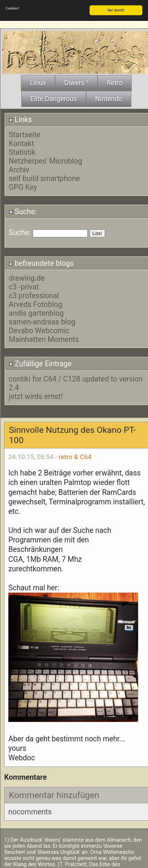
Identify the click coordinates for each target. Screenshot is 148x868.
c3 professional (34, 294)
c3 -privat (24, 285)
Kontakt (21, 142)
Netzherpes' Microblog (45, 160)
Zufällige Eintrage (40, 362)
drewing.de (27, 277)
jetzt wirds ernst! (36, 395)
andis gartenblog (36, 312)
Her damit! (116, 9)
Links (20, 118)
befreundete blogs (41, 262)
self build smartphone (44, 177)
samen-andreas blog (42, 320)
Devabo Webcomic (39, 329)
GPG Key (23, 186)
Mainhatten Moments (44, 338)
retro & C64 (75, 455)
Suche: (23, 210)
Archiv (19, 168)
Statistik (22, 151)
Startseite (24, 133)
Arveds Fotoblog (35, 303)
